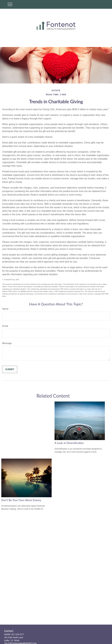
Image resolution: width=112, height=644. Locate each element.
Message (7, 343)
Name (5, 309)
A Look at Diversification (69, 443)
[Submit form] (10, 369)
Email (5, 326)
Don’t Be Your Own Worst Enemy (21, 500)
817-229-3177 (18, 634)
